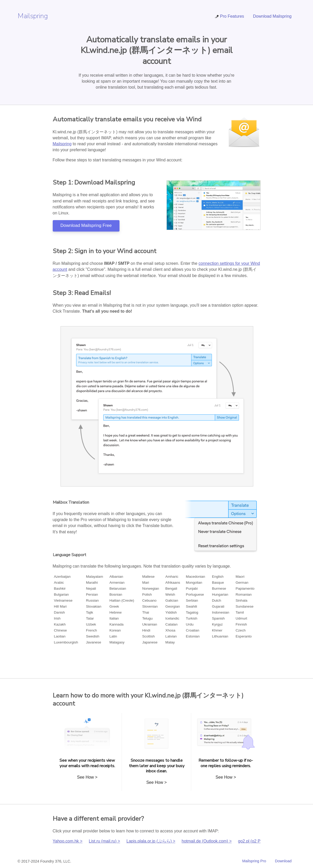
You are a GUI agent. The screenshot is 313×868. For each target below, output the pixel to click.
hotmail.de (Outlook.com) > (207, 841)
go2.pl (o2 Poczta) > (257, 841)
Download (283, 861)
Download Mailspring (272, 16)
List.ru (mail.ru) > (104, 841)
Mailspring (33, 16)
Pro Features (229, 16)
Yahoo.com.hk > (68, 841)
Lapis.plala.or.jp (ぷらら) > (151, 841)
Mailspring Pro (254, 861)
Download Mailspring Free (86, 225)
